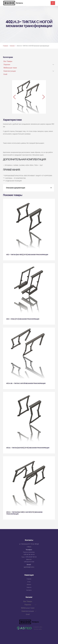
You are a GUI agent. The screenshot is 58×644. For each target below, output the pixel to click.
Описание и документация (16, 188)
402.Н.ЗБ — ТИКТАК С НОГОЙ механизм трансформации (26, 383)
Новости (29, 587)
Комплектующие (10, 71)
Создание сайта (38, 627)
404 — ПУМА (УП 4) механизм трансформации (23, 319)
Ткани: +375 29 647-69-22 (29, 557)
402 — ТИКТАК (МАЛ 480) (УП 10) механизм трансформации (27, 255)
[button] (14, 97)
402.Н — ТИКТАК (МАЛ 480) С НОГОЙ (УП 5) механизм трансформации (24, 513)
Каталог (12, 46)
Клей (5, 74)
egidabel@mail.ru (29, 567)
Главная (5, 46)
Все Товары (8, 61)
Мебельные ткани (10, 68)
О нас (29, 582)
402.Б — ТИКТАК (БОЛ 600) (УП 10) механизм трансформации (28, 448)
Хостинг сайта (38, 629)
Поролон (7, 65)
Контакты (29, 590)
